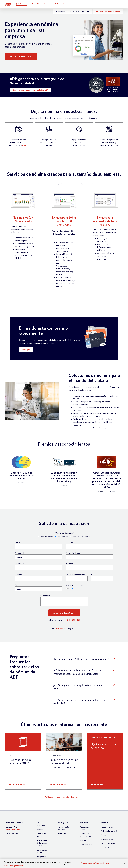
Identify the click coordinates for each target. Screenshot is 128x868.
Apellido (69, 542)
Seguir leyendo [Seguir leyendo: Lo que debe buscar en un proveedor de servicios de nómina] (57, 784)
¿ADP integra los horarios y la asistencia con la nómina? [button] (78, 687)
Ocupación (19, 564)
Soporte (120, 4)
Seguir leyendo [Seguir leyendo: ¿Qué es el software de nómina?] (98, 784)
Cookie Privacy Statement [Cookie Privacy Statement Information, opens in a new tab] (14, 866)
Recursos (48, 4)
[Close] (124, 863)
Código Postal (97, 574)
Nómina (40, 829)
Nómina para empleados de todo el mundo (105, 221)
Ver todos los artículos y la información (63, 797)
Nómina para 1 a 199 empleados (23, 219)
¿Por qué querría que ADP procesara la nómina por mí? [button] (81, 659)
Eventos (83, 840)
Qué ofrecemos (22, 4)
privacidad (59, 629)
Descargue (26, 350)
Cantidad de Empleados (76, 574)
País (17, 585)
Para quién (36, 4)
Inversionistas (107, 839)
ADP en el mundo (108, 831)
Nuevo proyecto (12, 834)
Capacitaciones (86, 844)
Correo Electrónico (74, 553)
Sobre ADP (60, 4)
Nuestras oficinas (108, 827)
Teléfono (70, 564)
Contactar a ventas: (14, 823)
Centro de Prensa (108, 843)
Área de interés (21, 553)
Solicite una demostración (108, 12)
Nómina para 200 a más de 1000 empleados (64, 221)
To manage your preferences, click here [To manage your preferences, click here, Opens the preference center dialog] (95, 863)
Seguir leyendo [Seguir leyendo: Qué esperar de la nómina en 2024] (16, 784)
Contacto (105, 847)
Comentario (45, 596)
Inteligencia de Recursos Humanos (42, 843)
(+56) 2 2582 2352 (72, 620)
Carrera (104, 835)
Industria (62, 834)
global (25, 145)
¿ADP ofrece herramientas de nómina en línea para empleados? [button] (79, 702)
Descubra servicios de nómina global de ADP (30, 90)
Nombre (18, 542)
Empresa (19, 574)
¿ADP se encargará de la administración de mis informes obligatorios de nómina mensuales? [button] (77, 672)
